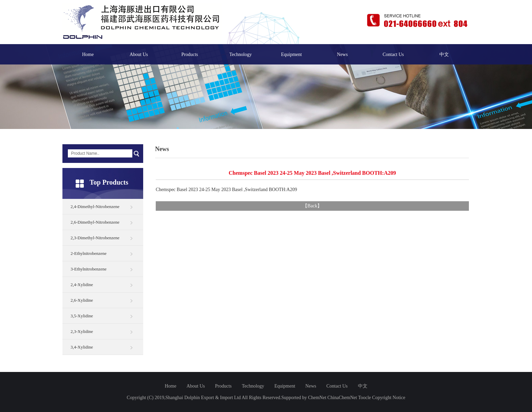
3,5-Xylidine (82, 316)
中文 (444, 54)
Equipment (291, 54)
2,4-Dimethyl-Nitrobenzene (95, 207)
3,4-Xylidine (82, 347)
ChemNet (317, 398)
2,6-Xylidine (82, 300)
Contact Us (393, 54)
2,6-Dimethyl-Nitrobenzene (95, 222)
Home (88, 54)
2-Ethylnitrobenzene (89, 253)
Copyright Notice (389, 398)
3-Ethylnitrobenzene (89, 269)
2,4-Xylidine (82, 285)
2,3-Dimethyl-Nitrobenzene (95, 238)
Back (312, 206)
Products (190, 54)
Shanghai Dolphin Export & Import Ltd (203, 398)
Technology (241, 54)
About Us (139, 54)
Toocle (364, 398)
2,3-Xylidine (82, 331)
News (342, 54)
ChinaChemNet (342, 398)
